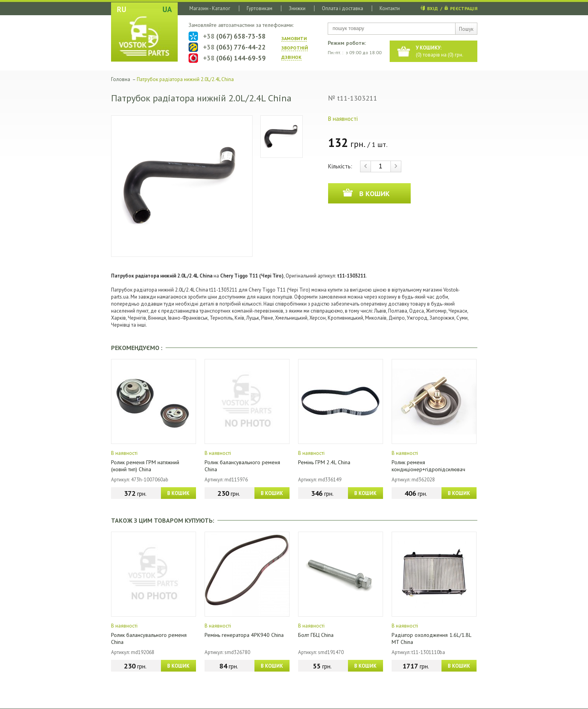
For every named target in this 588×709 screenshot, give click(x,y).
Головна (121, 79)
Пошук (466, 29)
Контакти (390, 8)
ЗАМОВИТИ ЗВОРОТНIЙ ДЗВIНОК (295, 48)
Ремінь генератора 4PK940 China (244, 635)
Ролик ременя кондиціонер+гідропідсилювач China (428, 469)
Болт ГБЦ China (316, 635)
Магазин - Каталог (210, 8)
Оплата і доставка (343, 8)
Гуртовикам (260, 8)
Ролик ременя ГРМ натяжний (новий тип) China (145, 466)
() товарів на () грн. (440, 51)
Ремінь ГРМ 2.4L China (324, 462)
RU (122, 9)
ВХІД (433, 8)
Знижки (297, 8)
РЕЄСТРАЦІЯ (464, 8)
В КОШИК (178, 493)
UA (167, 9)
